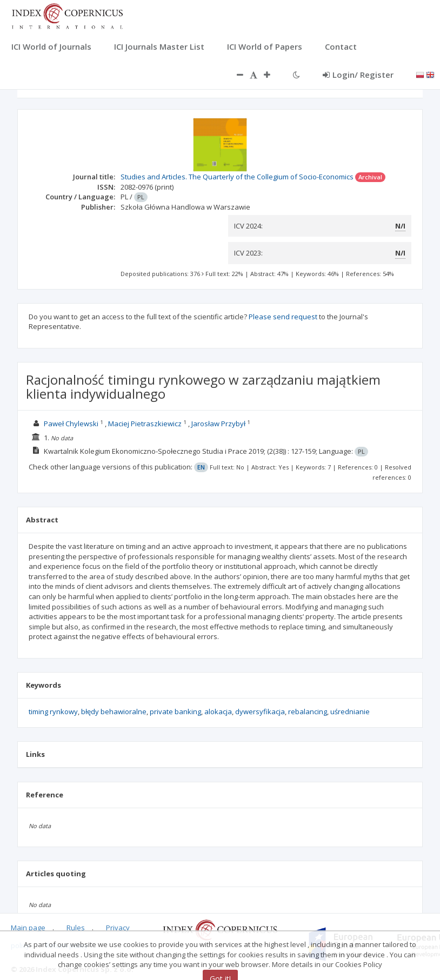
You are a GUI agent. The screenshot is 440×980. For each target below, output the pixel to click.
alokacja (218, 711)
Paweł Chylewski (71, 424)
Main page (28, 928)
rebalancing (308, 711)
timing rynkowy (53, 711)
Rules (76, 928)
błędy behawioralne (114, 711)
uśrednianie (350, 711)
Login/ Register (358, 75)
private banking (175, 711)
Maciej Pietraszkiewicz (145, 424)
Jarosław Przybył (218, 424)
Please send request (283, 317)
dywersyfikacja (260, 711)
